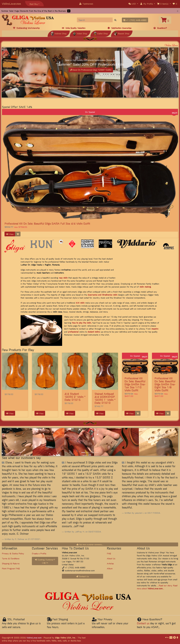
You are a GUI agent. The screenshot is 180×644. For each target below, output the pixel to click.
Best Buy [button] (34, 4)
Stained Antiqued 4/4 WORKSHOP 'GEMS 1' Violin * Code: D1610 (105, 398)
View (10, 234)
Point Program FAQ (11, 568)
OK (69, 11)
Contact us (143, 623)
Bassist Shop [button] (122, 33)
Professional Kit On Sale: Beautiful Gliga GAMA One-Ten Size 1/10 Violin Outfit (135, 384)
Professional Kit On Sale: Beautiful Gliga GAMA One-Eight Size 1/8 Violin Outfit (165, 384)
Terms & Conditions (11, 558)
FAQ (109, 553)
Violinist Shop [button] (59, 33)
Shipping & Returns (11, 563)
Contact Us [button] (82, 576)
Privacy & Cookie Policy (13, 553)
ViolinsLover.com (11, 4)
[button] (133, 4)
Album (110, 568)
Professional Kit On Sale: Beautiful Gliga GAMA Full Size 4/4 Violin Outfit (47, 223)
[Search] (95, 20)
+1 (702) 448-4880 (135, 20)
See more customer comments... (90, 544)
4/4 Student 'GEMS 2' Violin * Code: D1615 (75, 397)
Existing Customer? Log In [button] (45, 561)
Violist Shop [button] (80, 33)
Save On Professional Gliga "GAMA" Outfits (91, 70)
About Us (111, 558)
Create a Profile (39, 553)
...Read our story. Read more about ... (157, 587)
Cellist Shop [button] (101, 33)
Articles (110, 563)
